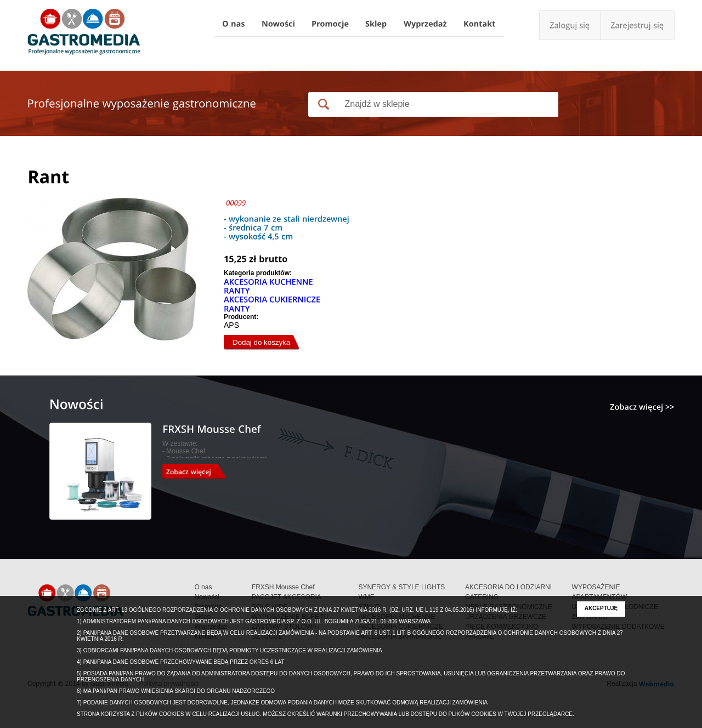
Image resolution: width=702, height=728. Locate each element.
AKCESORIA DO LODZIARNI (508, 587)
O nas (203, 587)
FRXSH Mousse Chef (283, 587)
